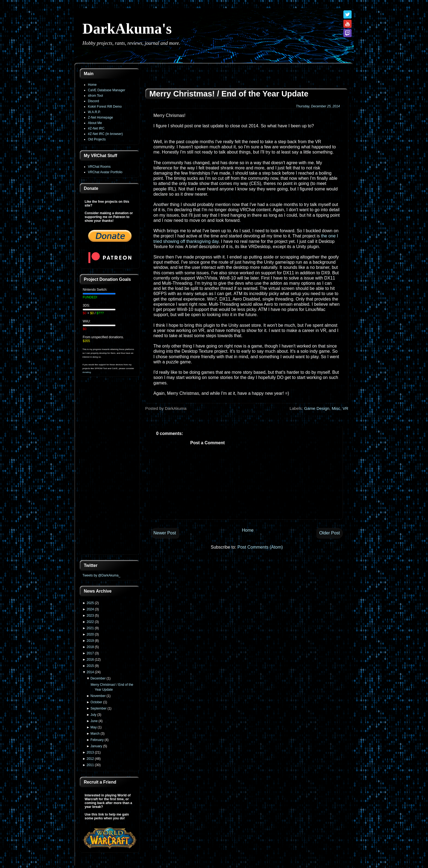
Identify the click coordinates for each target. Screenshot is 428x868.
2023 (90, 616)
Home (92, 85)
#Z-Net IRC (96, 128)
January (96, 746)
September (99, 708)
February (97, 740)
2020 (90, 634)
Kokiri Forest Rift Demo (105, 107)
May (94, 727)
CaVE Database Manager (107, 90)
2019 (90, 641)
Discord (93, 101)
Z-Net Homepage (100, 117)
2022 (90, 622)
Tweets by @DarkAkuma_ (101, 575)
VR (345, 408)
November (98, 696)
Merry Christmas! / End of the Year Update (229, 94)
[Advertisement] (110, 469)
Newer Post (165, 533)
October (96, 702)
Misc (336, 408)
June (94, 721)
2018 (90, 647)
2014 (90, 672)
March (95, 734)
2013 (90, 752)
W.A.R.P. (94, 112)
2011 (90, 765)
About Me (95, 123)
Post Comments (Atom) (260, 547)
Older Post (329, 533)
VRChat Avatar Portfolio (105, 172)
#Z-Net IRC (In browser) (105, 134)
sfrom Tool (95, 96)
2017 (90, 653)
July (93, 715)
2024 (90, 609)
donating (87, 372)
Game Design (317, 408)
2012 (90, 759)
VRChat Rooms (99, 167)
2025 (90, 603)
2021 (90, 628)
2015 (90, 666)
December (98, 678)
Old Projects (97, 139)
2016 (90, 660)
